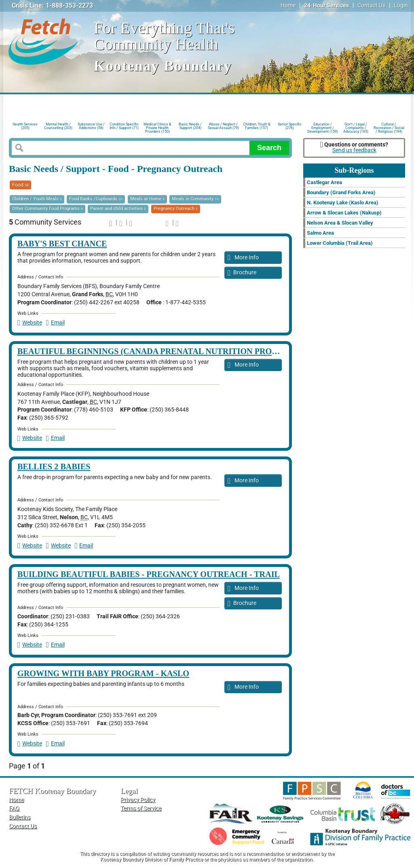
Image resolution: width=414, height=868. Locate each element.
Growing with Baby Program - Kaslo (103, 673)
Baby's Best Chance (62, 244)
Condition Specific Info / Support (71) (124, 126)
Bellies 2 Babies (54, 467)
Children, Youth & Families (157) (257, 126)
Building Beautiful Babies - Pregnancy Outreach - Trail (149, 574)
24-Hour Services (326, 5)
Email (55, 323)
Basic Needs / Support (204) (190, 126)
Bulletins (20, 817)
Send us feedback (354, 150)
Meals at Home (147, 199)
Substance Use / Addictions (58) (91, 126)
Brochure (242, 273)
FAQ (14, 808)
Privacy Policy (138, 800)
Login (401, 5)
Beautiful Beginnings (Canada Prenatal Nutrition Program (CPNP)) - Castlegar (202, 351)
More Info (243, 258)
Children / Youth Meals (37, 199)
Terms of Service (141, 808)
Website (30, 323)
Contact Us (371, 5)
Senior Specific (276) (290, 126)
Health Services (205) (25, 126)
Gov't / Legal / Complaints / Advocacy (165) (356, 127)
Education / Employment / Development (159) (323, 127)
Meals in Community (195, 199)
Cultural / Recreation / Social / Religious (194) (389, 127)
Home (288, 5)
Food (20, 185)
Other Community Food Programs (48, 209)
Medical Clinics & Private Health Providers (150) (157, 127)
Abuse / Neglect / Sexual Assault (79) (223, 126)
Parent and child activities (118, 209)
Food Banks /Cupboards (96, 199)
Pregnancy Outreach (176, 209)
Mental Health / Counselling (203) (58, 126)
